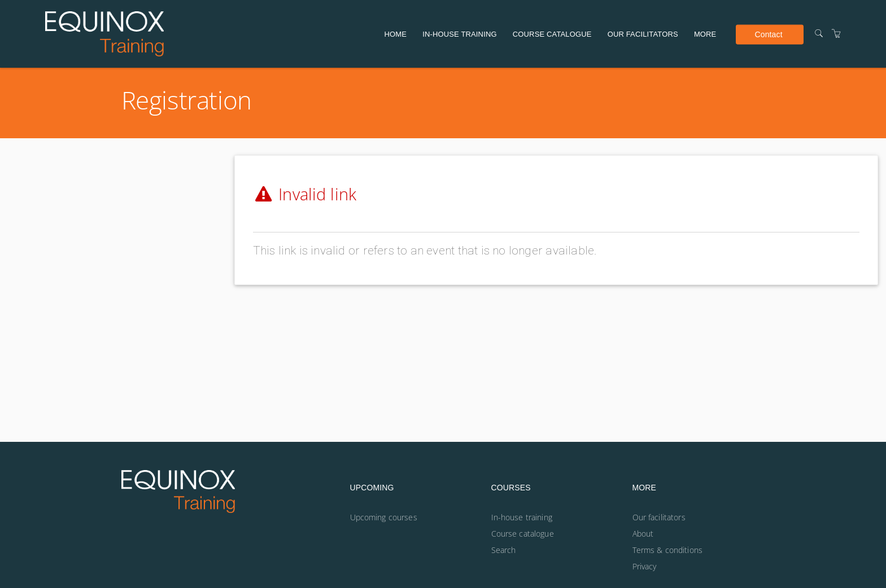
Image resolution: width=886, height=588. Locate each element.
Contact (768, 34)
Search (504, 550)
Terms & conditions (668, 550)
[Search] (819, 34)
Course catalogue (552, 34)
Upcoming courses (384, 517)
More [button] (705, 34)
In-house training (459, 34)
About (643, 534)
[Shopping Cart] (836, 34)
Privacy (645, 566)
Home (396, 34)
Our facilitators (643, 34)
